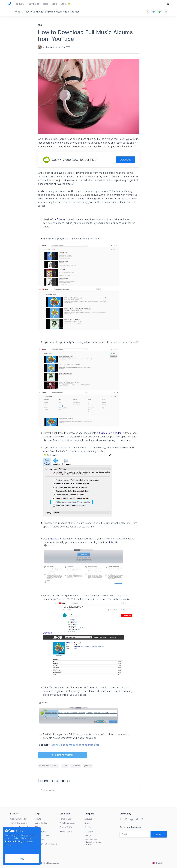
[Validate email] (159, 834)
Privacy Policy (13, 841)
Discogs (47, 633)
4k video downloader (48, 766)
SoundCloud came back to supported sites (75, 745)
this (112, 542)
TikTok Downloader (19, 823)
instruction (75, 766)
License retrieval (42, 835)
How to (38, 819)
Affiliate (88, 835)
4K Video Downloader (109, 433)
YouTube (57, 219)
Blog (18, 12)
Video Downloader (18, 819)
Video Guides (41, 823)
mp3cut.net (56, 539)
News (87, 823)
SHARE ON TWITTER (63, 755)
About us (88, 819)
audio (64, 766)
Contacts (88, 827)
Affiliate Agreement (68, 823)
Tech (40, 25)
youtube (88, 766)
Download (125, 160)
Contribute (89, 831)
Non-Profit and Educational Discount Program (93, 842)
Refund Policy (66, 831)
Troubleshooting (42, 831)
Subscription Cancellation (46, 844)
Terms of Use (66, 819)
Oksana (50, 47)
